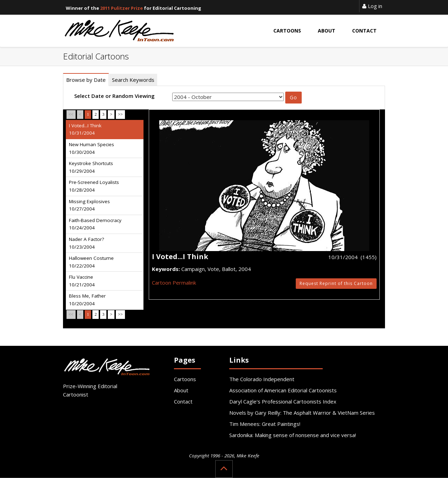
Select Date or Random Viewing (114, 96)
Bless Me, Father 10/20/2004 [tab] (87, 300)
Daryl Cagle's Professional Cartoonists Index (283, 401)
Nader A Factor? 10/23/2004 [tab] (86, 243)
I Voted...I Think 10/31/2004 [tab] (85, 129)
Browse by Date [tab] (86, 80)
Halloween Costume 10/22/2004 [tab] (91, 262)
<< (71, 114)
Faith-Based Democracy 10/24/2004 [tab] (95, 224)
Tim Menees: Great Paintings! (265, 424)
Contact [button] (364, 31)
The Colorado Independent (262, 379)
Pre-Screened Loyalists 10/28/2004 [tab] (94, 186)
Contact (183, 401)
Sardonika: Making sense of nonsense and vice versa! (293, 435)
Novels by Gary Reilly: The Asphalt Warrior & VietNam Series (302, 413)
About (181, 390)
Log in (372, 6)
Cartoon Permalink (174, 283)
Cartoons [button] (287, 31)
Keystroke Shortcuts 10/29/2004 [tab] (91, 167)
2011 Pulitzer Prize (121, 8)
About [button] (327, 31)
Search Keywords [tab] (133, 80)
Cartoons (185, 379)
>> (120, 114)
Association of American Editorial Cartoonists (283, 390)
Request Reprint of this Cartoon (336, 283)
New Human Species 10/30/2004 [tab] (92, 148)
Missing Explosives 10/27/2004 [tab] (89, 205)
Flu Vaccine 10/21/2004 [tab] (82, 281)
